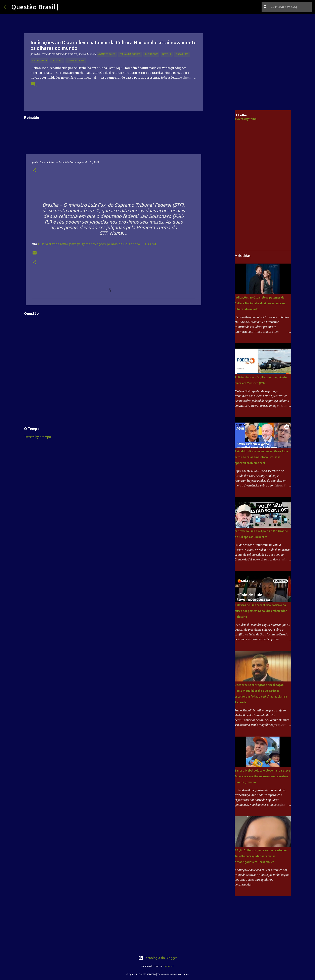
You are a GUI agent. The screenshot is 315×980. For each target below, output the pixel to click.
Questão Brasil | (35, 7)
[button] (35, 171)
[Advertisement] (222, 174)
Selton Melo (39, 61)
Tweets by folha (246, 119)
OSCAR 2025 (182, 54)
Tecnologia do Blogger (158, 958)
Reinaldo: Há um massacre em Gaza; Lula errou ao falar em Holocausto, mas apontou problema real (261, 457)
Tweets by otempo (38, 437)
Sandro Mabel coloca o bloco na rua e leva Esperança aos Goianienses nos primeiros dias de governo (262, 776)
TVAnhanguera (76, 61)
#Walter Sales (107, 54)
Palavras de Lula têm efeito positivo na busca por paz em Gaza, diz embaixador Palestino (261, 611)
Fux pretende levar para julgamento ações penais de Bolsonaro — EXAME (97, 244)
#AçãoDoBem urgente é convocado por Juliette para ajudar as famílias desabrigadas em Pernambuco (261, 856)
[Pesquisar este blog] (291, 7)
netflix (167, 54)
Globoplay (151, 54)
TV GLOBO (57, 61)
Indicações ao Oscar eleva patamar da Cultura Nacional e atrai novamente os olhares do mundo (260, 303)
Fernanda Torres (130, 54)
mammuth (169, 966)
